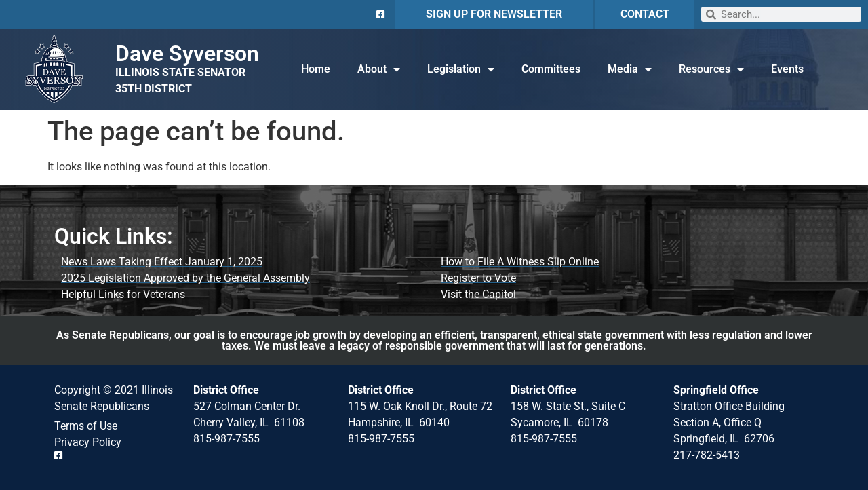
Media (630, 69)
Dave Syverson (187, 54)
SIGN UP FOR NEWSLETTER (494, 14)
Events (787, 69)
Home (316, 69)
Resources (711, 69)
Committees (551, 69)
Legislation (461, 69)
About (379, 69)
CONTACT (645, 14)
